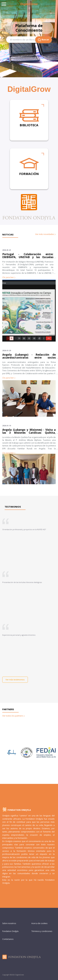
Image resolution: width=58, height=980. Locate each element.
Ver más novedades (45, 234)
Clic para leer (9, 277)
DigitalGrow (29, 4)
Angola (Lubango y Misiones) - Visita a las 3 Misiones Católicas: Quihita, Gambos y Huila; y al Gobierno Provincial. (29, 433)
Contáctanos (8, 939)
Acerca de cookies (39, 923)
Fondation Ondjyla (10, 931)
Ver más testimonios (15, 680)
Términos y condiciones (42, 931)
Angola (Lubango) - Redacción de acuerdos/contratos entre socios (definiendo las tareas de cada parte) (29, 357)
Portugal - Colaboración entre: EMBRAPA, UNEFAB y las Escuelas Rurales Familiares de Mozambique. (28, 257)
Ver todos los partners (14, 716)
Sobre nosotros (9, 923)
